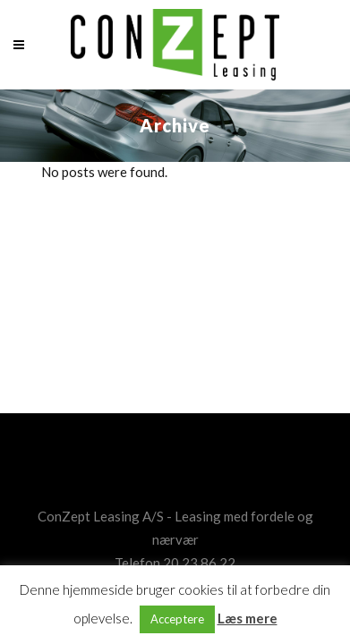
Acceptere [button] (177, 619)
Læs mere (248, 618)
